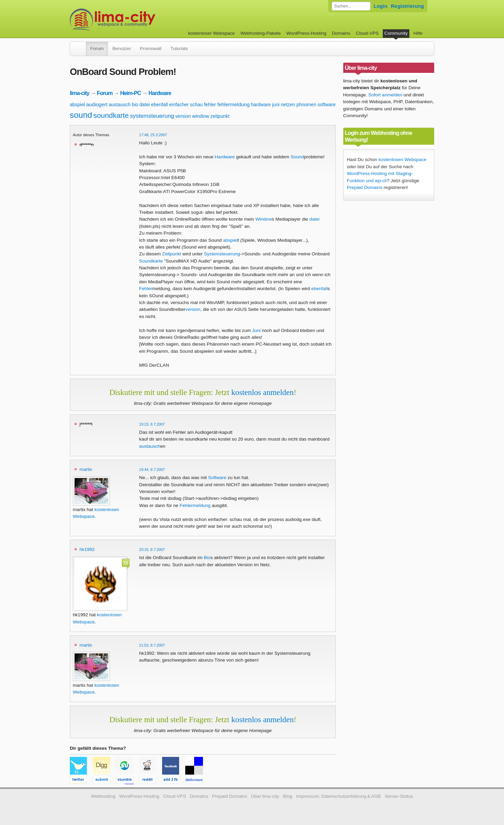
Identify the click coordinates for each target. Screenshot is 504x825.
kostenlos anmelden (262, 392)
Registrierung (407, 6)
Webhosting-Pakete (261, 33)
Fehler (146, 289)
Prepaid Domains (365, 187)
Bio (207, 558)
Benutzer (122, 49)
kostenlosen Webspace (402, 160)
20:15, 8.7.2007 (152, 550)
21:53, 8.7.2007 (152, 645)
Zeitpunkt (172, 254)
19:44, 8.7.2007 (152, 470)
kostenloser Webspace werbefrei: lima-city (138, 20)
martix (86, 469)
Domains (341, 33)
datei (145, 105)
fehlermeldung (233, 104)
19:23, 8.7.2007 (152, 424)
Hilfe (418, 33)
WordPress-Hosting (306, 33)
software (327, 105)
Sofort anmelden (385, 95)
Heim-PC (131, 93)
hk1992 (87, 549)
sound (81, 115)
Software (217, 478)
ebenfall (160, 105)
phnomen (306, 105)
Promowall (151, 49)
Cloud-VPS (367, 33)
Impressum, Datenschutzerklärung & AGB (338, 796)
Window (264, 219)
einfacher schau (186, 105)
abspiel (77, 105)
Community (396, 33)
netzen (288, 105)
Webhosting (103, 796)
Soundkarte (151, 261)
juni (276, 105)
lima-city (80, 93)
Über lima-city (265, 796)
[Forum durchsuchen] (351, 6)
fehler (210, 105)
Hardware (160, 93)
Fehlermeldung (195, 505)
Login (381, 6)
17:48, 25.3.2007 (153, 135)
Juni (256, 330)
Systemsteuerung (222, 254)
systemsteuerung (152, 116)
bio (135, 105)
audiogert (97, 104)
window (201, 116)
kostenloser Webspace (211, 33)
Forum (97, 49)
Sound (297, 157)
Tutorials (179, 49)
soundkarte (111, 115)
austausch (120, 105)
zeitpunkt (220, 116)
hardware (261, 105)
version (183, 116)
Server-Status (399, 796)
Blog (288, 796)
